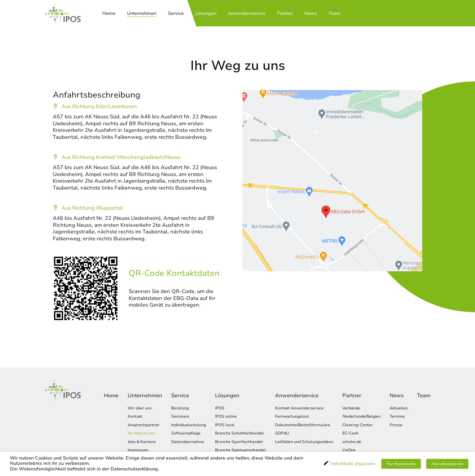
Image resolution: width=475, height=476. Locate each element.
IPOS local (225, 425)
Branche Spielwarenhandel (240, 450)
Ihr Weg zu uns (141, 434)
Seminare (180, 416)
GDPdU (282, 434)
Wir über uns (140, 408)
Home (109, 14)
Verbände (351, 408)
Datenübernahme (188, 442)
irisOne (349, 450)
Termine (397, 416)
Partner (285, 14)
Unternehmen (142, 14)
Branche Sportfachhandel (239, 442)
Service (176, 14)
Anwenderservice (247, 14)
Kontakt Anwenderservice (299, 408)
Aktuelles (399, 408)
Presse (396, 425)
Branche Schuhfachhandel (239, 434)
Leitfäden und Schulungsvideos (304, 442)
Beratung (180, 408)
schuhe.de (352, 442)
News (311, 14)
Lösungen (206, 14)
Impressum (138, 450)
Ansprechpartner (144, 425)
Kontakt (135, 416)
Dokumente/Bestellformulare (303, 425)
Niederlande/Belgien (362, 416)
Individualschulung (189, 425)
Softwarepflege (186, 434)
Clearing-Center (358, 425)
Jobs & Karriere (142, 442)
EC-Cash (350, 434)
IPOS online (226, 416)
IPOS (220, 408)
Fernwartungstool (292, 416)
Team (335, 14)
